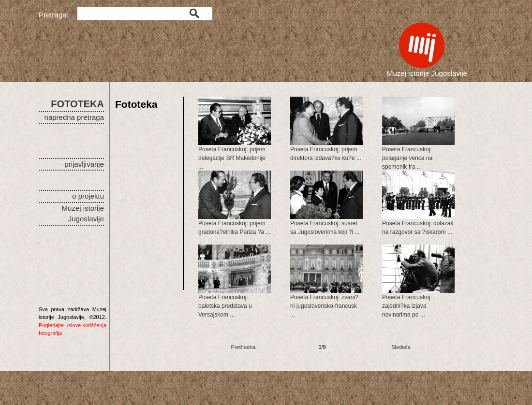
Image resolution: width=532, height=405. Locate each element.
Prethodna (244, 347)
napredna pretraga (74, 117)
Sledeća (401, 347)
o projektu (88, 196)
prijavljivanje (84, 164)
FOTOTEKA (77, 104)
